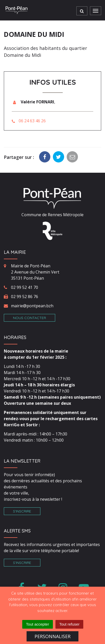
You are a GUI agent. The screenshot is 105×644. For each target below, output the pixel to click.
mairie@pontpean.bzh (32, 306)
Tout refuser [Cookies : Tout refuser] (69, 624)
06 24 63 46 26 (32, 121)
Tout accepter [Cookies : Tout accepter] (38, 624)
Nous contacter (30, 318)
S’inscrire (22, 511)
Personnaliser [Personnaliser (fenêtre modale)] (53, 636)
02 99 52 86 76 (25, 297)
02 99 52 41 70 (25, 287)
